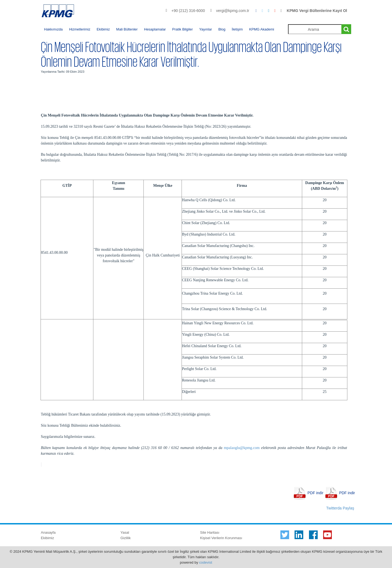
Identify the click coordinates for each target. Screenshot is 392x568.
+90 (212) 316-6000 (188, 11)
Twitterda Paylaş (340, 508)
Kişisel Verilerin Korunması (221, 538)
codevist (206, 562)
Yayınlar (206, 29)
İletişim (237, 29)
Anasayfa (48, 532)
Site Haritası (210, 532)
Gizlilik (126, 538)
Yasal (125, 532)
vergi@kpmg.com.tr (233, 11)
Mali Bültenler (127, 29)
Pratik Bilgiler (183, 29)
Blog (222, 29)
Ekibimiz (103, 29)
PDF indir (316, 493)
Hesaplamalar (155, 29)
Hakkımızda (53, 29)
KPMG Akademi (262, 29)
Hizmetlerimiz (80, 29)
